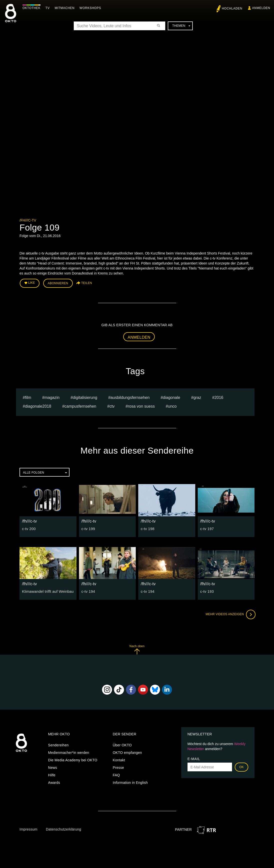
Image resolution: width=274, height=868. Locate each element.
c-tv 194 (88, 590)
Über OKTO (122, 744)
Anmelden (139, 336)
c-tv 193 (207, 590)
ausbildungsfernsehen (130, 397)
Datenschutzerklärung (63, 828)
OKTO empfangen (127, 752)
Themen (181, 26)
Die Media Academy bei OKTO (73, 759)
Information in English (130, 782)
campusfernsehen (80, 406)
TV (49, 8)
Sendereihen (58, 744)
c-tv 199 (88, 528)
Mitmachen (66, 8)
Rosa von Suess (141, 406)
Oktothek (33, 8)
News (52, 767)
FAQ (116, 774)
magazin (52, 397)
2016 (219, 397)
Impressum (28, 828)
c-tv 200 (28, 528)
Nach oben (137, 649)
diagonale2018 (38, 406)
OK (241, 766)
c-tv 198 (147, 528)
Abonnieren (58, 283)
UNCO (172, 406)
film (28, 397)
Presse (118, 767)
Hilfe (52, 774)
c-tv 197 (207, 528)
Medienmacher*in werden (68, 752)
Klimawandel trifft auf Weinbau (46, 590)
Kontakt (119, 759)
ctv (112, 406)
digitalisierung (85, 397)
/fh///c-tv (28, 220)
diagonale (171, 397)
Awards (54, 782)
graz (197, 397)
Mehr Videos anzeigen (229, 613)
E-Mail (194, 758)
